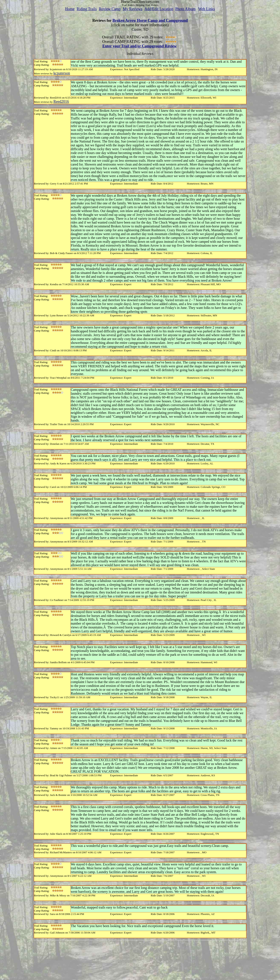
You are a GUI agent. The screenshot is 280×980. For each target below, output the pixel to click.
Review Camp (110, 9)
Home (70, 9)
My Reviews (133, 9)
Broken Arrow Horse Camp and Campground (150, 20)
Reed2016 (61, 102)
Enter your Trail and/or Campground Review (140, 46)
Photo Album (185, 9)
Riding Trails (87, 9)
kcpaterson (62, 73)
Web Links (207, 9)
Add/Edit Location (159, 9)
